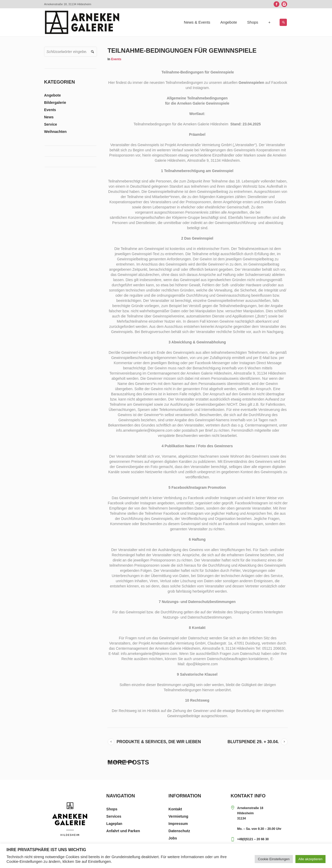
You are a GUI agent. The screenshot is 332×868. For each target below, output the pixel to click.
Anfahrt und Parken (123, 831)
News (49, 117)
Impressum (178, 824)
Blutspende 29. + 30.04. (253, 742)
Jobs (173, 838)
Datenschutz (179, 831)
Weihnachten (55, 132)
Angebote (53, 95)
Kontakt (175, 809)
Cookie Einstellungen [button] (274, 859)
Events (116, 59)
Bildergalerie (55, 103)
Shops (112, 809)
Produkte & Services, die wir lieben (159, 742)
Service (51, 124)
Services (114, 816)
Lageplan (114, 824)
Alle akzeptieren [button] (311, 859)
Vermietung (178, 816)
